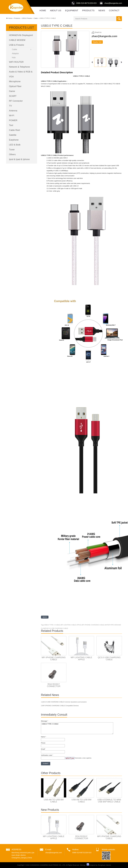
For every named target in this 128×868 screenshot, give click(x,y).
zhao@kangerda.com (113, 3)
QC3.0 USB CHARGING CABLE (109, 659)
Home (10, 18)
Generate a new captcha (83, 758)
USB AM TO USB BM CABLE (54, 801)
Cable (36, 18)
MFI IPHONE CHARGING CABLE (54, 659)
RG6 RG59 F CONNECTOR (54, 685)
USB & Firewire (27, 18)
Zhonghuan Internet (104, 865)
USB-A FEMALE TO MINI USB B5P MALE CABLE (109, 801)
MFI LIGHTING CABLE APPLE (81, 659)
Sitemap (83, 865)
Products (17, 18)
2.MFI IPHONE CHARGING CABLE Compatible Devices (60, 706)
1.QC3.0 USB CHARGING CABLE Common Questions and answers (64, 702)
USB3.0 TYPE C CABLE (77, 728)
